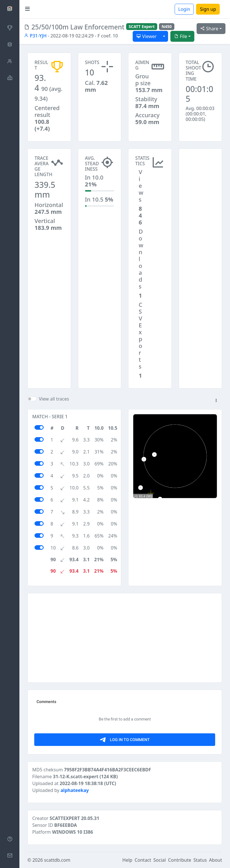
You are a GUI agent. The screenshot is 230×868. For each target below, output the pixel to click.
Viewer (147, 36)
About (216, 860)
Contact (143, 860)
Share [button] (209, 29)
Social (160, 860)
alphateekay (75, 790)
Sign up (208, 9)
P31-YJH (35, 36)
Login (184, 9)
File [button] (181, 36)
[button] (216, 401)
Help (127, 860)
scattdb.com (57, 860)
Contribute (180, 860)
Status (200, 860)
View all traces (54, 399)
